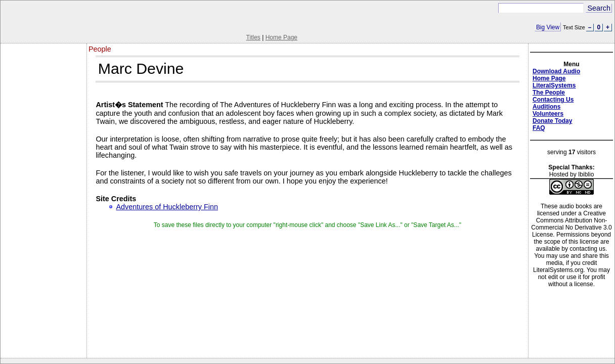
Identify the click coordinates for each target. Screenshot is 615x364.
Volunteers (548, 114)
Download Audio (556, 71)
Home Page (281, 37)
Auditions (546, 107)
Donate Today (552, 121)
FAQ (539, 128)
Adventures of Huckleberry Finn (167, 207)
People (100, 49)
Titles (253, 37)
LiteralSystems (554, 85)
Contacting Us (553, 100)
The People (549, 93)
